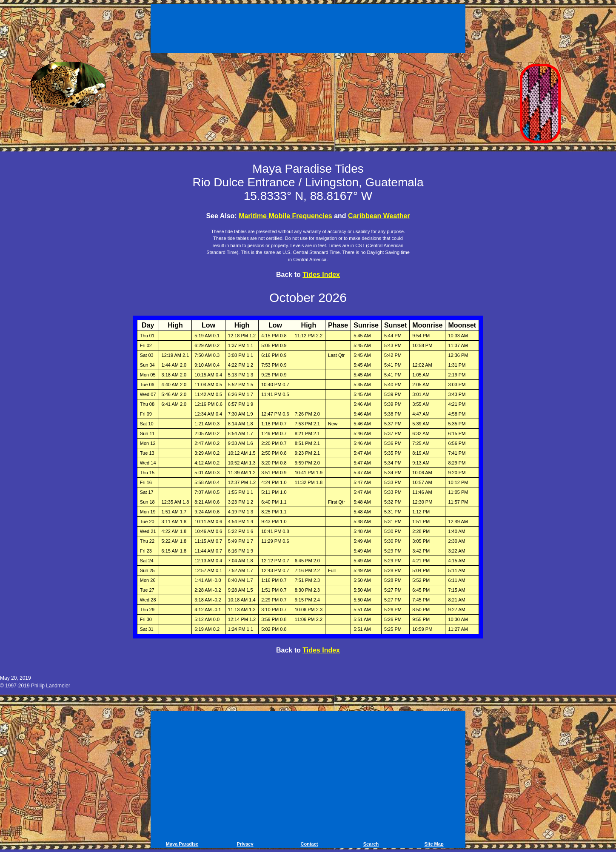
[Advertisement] (308, 30)
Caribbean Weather (379, 216)
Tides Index (321, 275)
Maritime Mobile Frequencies (285, 216)
